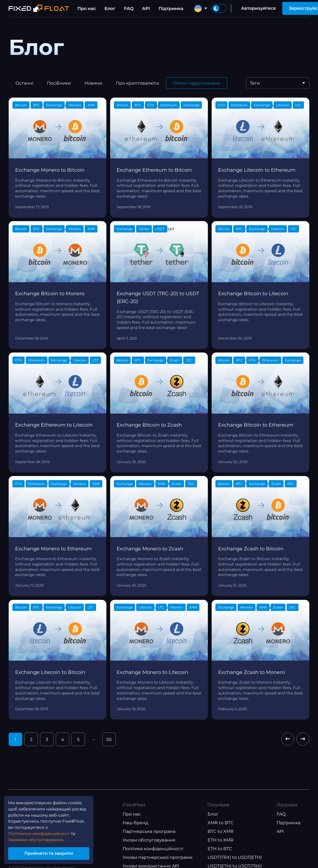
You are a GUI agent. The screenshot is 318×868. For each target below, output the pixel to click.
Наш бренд (135, 823)
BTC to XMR (221, 831)
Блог (110, 9)
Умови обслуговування (149, 840)
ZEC (189, 360)
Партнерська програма (149, 831)
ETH (151, 105)
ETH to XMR (221, 840)
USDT (160, 229)
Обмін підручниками (196, 83)
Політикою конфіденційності (41, 832)
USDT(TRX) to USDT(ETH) (235, 857)
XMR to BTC (221, 823)
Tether (144, 229)
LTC (298, 105)
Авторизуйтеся (258, 8)
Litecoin (283, 105)
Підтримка (171, 9)
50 (109, 739)
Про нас (87, 9)
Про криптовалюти (137, 83)
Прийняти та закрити (51, 853)
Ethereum (169, 105)
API (146, 9)
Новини (93, 83)
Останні (24, 83)
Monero (75, 105)
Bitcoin (21, 105)
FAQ (129, 9)
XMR (91, 105)
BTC (36, 105)
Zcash (175, 360)
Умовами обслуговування (38, 839)
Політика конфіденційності (153, 849)
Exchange (54, 105)
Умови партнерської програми (158, 857)
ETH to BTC (220, 849)
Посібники (59, 83)
